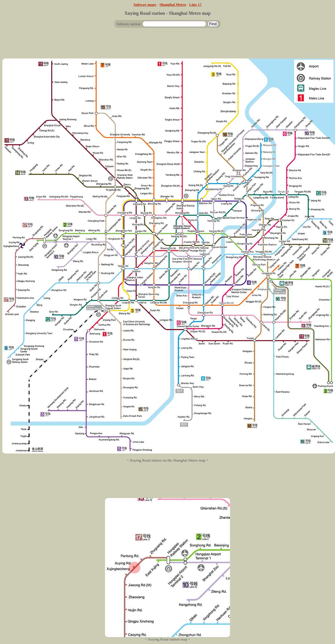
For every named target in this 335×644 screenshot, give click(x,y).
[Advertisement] (167, 45)
